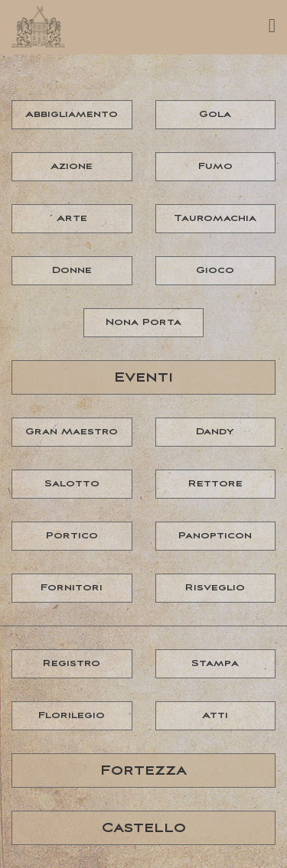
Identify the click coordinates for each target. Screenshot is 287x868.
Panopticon (215, 536)
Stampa (215, 663)
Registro (72, 663)
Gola (215, 114)
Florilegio (72, 715)
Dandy (215, 432)
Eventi (143, 378)
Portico (72, 536)
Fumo (215, 166)
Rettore (215, 484)
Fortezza (143, 771)
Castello (144, 828)
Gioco (215, 270)
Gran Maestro (72, 432)
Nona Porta (143, 322)
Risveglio (215, 588)
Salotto (72, 484)
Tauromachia (215, 218)
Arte (72, 218)
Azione (72, 166)
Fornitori (72, 588)
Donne (72, 270)
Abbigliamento (72, 114)
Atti (215, 715)
